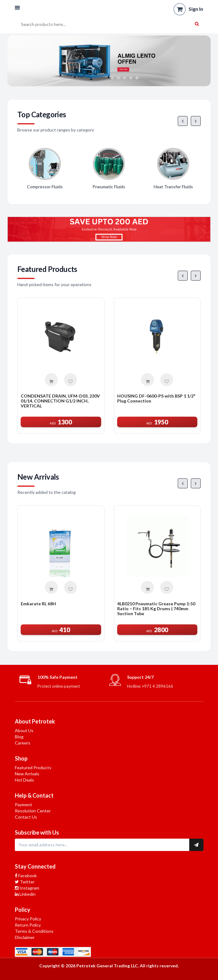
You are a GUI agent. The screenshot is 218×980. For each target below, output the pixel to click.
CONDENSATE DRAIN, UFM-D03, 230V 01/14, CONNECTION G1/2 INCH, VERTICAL (60, 401)
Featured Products (33, 767)
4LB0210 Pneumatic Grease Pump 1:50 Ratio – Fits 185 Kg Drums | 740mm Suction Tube (156, 609)
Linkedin (25, 894)
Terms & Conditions (34, 931)
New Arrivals (27, 774)
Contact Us (26, 817)
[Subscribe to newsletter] (196, 845)
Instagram (27, 888)
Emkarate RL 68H (38, 604)
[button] (17, 8)
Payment (24, 805)
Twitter (25, 882)
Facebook (26, 876)
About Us (24, 730)
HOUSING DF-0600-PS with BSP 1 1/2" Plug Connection (156, 398)
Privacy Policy (28, 919)
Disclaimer (25, 937)
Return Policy (28, 925)
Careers (23, 743)
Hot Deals (24, 780)
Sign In (196, 9)
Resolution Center (33, 811)
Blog (19, 737)
